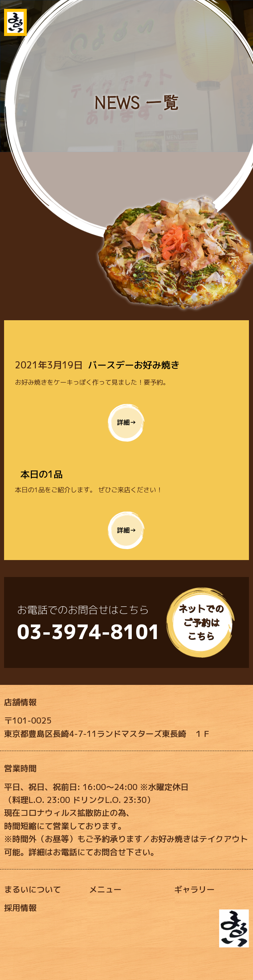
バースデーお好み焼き (134, 365)
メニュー (105, 889)
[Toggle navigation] (238, 15)
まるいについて (33, 889)
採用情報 (20, 908)
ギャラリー (194, 889)
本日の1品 (41, 474)
